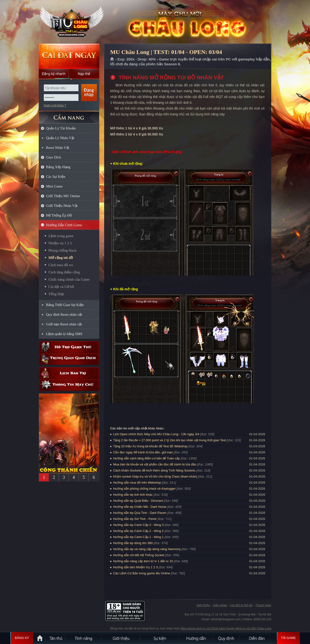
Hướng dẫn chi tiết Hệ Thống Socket (139, 555)
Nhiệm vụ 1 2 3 (60, 243)
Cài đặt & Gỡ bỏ (241, 605)
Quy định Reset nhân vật (64, 315)
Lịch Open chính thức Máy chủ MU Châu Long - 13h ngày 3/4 (156, 434)
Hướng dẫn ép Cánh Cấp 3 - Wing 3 (138, 525)
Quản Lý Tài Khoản (61, 128)
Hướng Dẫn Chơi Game (64, 225)
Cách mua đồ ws (61, 265)
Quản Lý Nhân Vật (60, 138)
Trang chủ (112, 59)
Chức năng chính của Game (69, 279)
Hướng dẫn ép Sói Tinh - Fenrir (135, 519)
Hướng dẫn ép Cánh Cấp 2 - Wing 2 (138, 531)
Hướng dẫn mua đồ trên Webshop (137, 483)
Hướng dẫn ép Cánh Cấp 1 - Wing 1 (138, 537)
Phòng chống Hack (62, 250)
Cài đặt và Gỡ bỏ (61, 287)
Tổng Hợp (56, 294)
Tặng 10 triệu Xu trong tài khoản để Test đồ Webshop (150, 446)
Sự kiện (160, 638)
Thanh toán (263, 605)
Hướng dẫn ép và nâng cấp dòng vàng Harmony (147, 549)
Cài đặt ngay (69, 56)
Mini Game (54, 186)
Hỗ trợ (69, 347)
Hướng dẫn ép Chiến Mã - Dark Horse (140, 507)
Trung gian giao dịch (69, 359)
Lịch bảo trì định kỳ (69, 373)
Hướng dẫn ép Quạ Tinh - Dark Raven (140, 513)
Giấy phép (220, 605)
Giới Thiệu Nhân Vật (62, 206)
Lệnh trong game (61, 236)
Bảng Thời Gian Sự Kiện (65, 305)
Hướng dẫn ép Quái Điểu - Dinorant (138, 501)
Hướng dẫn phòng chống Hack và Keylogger (145, 489)
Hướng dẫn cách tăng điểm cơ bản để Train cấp (146, 458)
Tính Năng (84, 638)
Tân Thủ (56, 638)
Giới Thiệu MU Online (63, 196)
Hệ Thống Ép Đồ (59, 215)
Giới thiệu (203, 605)
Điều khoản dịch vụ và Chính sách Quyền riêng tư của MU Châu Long (226, 629)
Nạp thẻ (84, 74)
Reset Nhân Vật (58, 148)
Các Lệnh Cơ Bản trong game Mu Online (142, 573)
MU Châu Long (69, 22)
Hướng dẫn (196, 638)
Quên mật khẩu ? (55, 105)
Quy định (226, 638)
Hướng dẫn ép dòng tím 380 (133, 543)
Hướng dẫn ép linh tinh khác (133, 495)
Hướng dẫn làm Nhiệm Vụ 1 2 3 (135, 567)
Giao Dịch (54, 157)
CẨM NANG (69, 115)
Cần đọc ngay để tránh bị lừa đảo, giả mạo (143, 452)
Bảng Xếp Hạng (58, 167)
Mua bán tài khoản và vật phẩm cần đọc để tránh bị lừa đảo (155, 464)
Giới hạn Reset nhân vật (64, 324)
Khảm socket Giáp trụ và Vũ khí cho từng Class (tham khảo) (155, 476)
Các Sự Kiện (56, 177)
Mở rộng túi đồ (61, 258)
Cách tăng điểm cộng (64, 272)
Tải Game (288, 638)
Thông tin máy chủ (69, 385)
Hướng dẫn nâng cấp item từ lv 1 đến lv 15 (143, 561)
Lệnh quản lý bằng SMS (64, 334)
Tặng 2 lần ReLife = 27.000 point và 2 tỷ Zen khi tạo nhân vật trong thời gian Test (170, 440)
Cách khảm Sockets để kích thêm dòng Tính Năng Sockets (155, 470)
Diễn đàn (258, 638)
